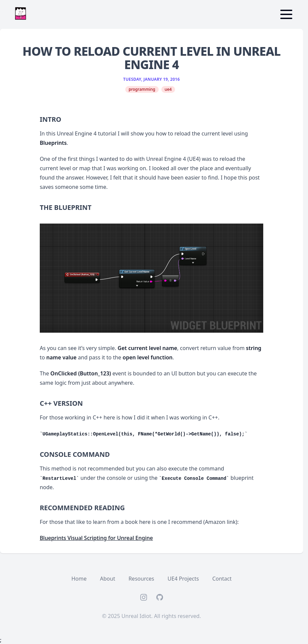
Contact (222, 579)
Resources (141, 579)
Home (79, 579)
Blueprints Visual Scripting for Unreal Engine (96, 538)
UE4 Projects (183, 579)
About (107, 579)
